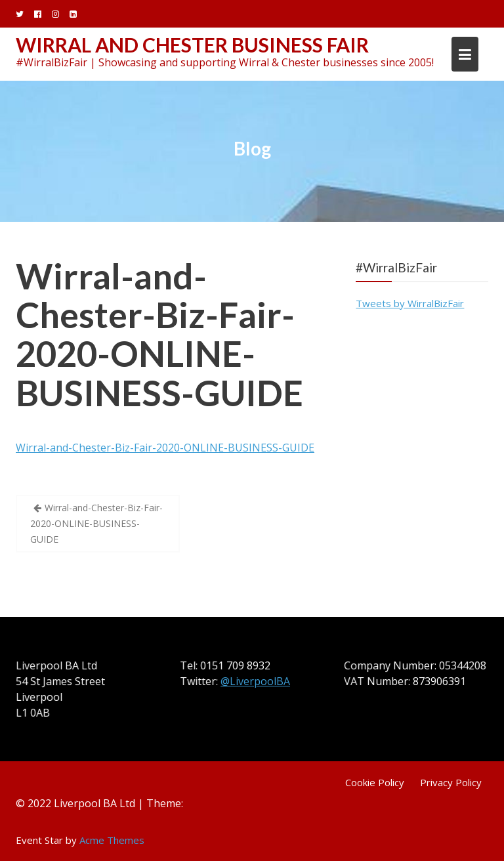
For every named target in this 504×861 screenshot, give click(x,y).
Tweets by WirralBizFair (410, 303)
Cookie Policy (375, 782)
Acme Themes (112, 840)
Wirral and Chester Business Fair (192, 45)
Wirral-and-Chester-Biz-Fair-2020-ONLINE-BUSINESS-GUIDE (159, 334)
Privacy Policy (451, 782)
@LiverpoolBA (256, 681)
